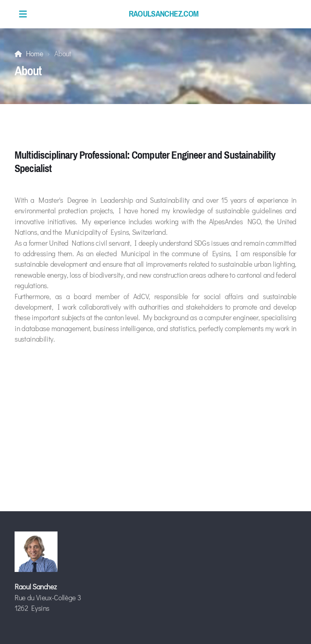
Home (35, 54)
